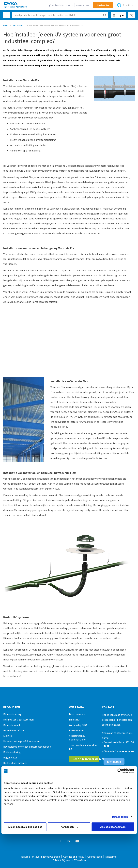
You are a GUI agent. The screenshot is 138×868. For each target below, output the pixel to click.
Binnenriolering (12, 714)
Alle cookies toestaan (113, 827)
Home (6, 25)
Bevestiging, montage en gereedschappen (27, 747)
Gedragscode (95, 857)
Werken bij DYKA (83, 5)
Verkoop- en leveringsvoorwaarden (40, 857)
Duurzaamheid (77, 714)
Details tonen (120, 817)
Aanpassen (69, 827)
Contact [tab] (108, 707)
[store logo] (16, 5)
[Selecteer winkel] (125, 5)
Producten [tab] (12, 707)
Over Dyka (76, 707)
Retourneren (76, 730)
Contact (70, 5)
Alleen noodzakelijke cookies (25, 827)
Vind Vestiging (58, 5)
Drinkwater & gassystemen (18, 720)
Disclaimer (111, 857)
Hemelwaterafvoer (14, 730)
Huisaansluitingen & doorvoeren (21, 741)
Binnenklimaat (12, 725)
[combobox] (60, 15)
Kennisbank (18, 25)
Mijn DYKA (75, 720)
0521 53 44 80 (126, 751)
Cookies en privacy (74, 857)
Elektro (8, 736)
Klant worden (103, 5)
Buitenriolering (12, 752)
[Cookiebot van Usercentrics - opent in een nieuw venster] (120, 771)
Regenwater (10, 757)
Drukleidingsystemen (15, 763)
